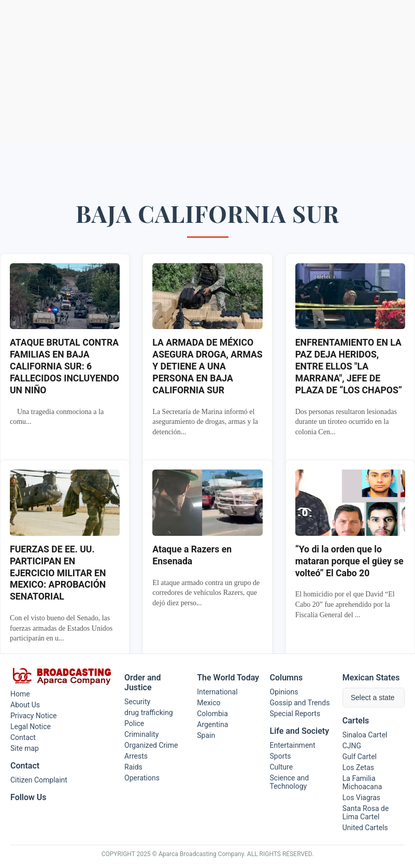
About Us (25, 705)
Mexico (209, 703)
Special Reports (295, 714)
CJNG (352, 746)
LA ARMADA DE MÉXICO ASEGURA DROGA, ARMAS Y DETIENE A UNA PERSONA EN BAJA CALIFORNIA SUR (207, 366)
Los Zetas (358, 767)
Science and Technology (290, 782)
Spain (206, 735)
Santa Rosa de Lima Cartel (366, 813)
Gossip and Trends (300, 703)
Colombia (212, 714)
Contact (23, 737)
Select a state (373, 698)
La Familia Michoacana (362, 782)
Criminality (141, 734)
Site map (25, 748)
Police (134, 723)
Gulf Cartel (360, 757)
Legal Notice (31, 727)
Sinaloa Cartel (365, 735)
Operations (142, 778)
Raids (133, 767)
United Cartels (365, 828)
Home (20, 694)
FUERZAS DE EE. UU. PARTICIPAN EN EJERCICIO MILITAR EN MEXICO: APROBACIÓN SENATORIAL (58, 573)
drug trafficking (149, 713)
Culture (282, 767)
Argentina (212, 724)
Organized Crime (151, 745)
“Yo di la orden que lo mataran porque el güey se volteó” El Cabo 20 (349, 561)
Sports (281, 756)
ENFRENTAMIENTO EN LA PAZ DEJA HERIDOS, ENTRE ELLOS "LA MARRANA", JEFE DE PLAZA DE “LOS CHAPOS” (349, 366)
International (217, 692)
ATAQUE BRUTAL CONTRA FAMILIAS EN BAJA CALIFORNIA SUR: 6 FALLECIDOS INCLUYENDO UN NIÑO (65, 366)
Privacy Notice (33, 716)
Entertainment (293, 745)
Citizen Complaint (39, 780)
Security (137, 702)
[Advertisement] (208, 73)
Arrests (136, 756)
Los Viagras (361, 798)
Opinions (284, 692)
